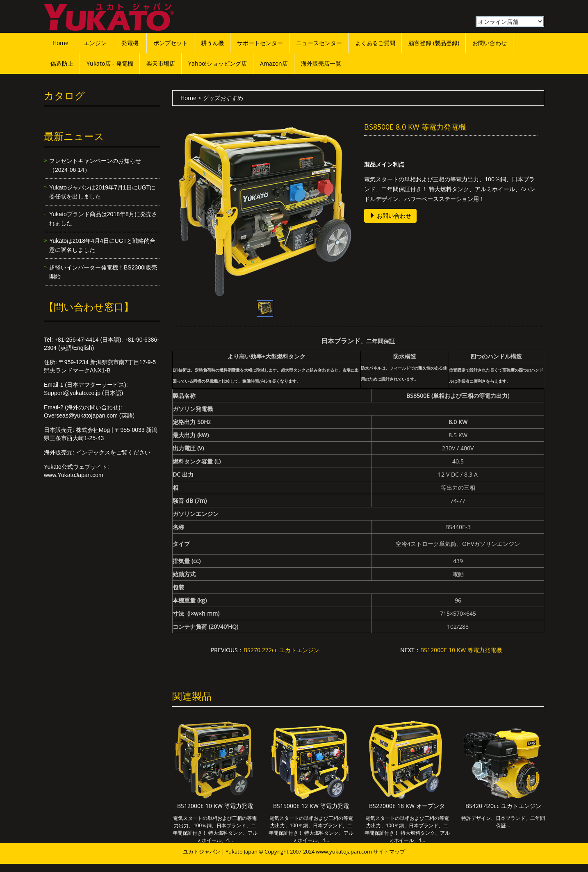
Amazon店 (274, 63)
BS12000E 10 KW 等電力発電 (215, 806)
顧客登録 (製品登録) (434, 43)
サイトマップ (389, 851)
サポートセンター (260, 43)
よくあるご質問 (375, 43)
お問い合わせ (490, 43)
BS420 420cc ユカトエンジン (503, 806)
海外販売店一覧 (321, 63)
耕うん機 (212, 43)
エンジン (95, 43)
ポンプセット (171, 43)
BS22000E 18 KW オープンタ (407, 806)
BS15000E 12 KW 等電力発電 (311, 806)
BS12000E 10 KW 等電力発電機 (461, 650)
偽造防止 (62, 63)
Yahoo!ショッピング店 (218, 63)
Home (60, 43)
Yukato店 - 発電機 (110, 63)
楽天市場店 (161, 63)
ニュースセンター (319, 43)
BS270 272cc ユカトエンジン (281, 650)
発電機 (130, 43)
